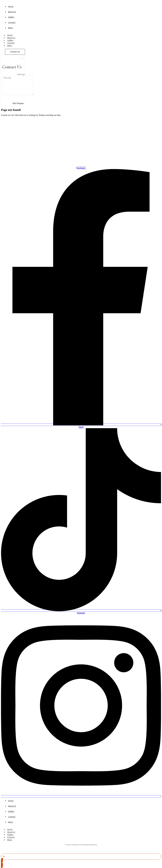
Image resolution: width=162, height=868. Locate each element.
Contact (12, 22)
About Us (12, 12)
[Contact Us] (15, 52)
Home (11, 6)
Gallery (11, 17)
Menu (10, 28)
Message (21, 74)
